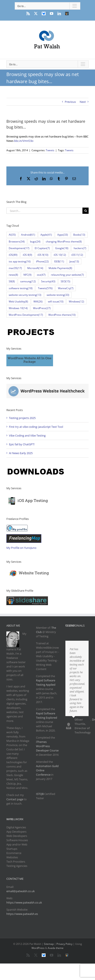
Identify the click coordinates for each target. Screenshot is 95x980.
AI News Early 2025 (21, 453)
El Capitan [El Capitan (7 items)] (42, 248)
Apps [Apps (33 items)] (63, 235)
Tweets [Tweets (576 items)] (45, 288)
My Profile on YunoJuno (21, 548)
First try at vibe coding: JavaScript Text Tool (36, 427)
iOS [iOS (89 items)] (13, 255)
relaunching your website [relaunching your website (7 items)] (67, 275)
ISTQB (40, 794)
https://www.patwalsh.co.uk (24, 902)
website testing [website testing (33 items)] (58, 295)
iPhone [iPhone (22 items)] (42, 261)
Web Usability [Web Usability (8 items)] (18, 301)
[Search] (86, 211)
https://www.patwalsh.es (22, 914)
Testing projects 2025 (22, 418)
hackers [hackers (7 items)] (80, 248)
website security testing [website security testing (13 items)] (25, 295)
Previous (70, 102)
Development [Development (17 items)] (19, 248)
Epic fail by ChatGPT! (22, 444)
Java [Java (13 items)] (74, 261)
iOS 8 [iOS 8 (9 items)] (27, 255)
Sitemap (49, 944)
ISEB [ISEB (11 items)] (59, 261)
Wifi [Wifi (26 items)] (38, 301)
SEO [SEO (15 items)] (65, 281)
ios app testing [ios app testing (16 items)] (20, 261)
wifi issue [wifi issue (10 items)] (56, 301)
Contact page (15, 799)
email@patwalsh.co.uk (21, 891)
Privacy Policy (64, 944)
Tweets (50, 150)
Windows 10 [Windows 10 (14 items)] (18, 308)
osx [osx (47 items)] (41, 275)
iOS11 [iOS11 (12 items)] (77, 255)
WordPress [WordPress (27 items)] (42, 308)
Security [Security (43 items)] (48, 281)
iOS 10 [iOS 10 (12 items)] (60, 255)
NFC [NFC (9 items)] (27, 275)
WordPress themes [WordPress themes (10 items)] (62, 315)
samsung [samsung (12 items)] (28, 281)
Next (83, 102)
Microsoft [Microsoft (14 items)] (35, 268)
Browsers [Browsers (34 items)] (17, 242)
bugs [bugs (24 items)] (35, 242)
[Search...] (44, 211)
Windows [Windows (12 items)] (76, 301)
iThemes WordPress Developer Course (47, 746)
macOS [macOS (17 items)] (15, 268)
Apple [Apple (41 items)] (46, 235)
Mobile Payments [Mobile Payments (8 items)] (60, 268)
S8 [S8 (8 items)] (12, 281)
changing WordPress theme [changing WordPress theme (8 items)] (64, 242)
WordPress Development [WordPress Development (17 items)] (26, 315)
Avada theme (56, 948)
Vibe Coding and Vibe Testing (27, 435)
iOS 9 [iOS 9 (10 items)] (43, 255)
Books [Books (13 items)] (79, 235)
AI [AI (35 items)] (12, 235)
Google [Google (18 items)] (62, 248)
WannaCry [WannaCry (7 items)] (66, 288)
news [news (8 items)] (13, 275)
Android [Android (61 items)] (28, 235)
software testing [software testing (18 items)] (21, 288)
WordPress (38, 948)
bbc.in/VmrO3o (24, 141)
